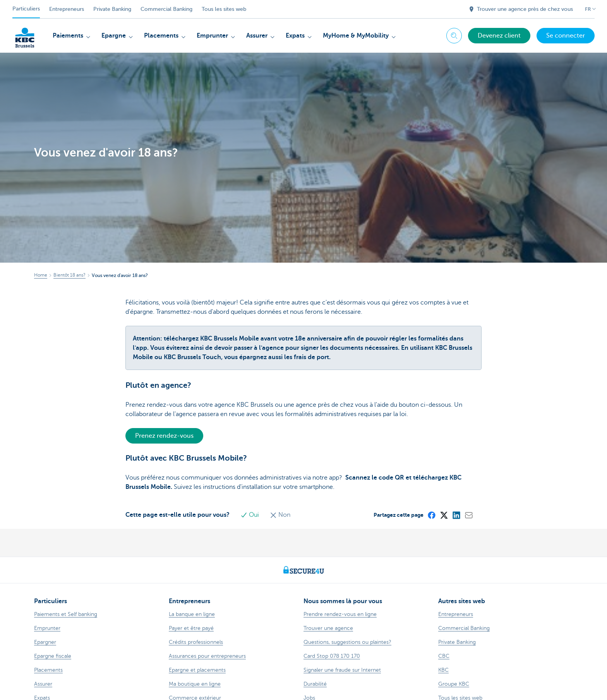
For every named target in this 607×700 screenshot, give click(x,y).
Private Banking (112, 9)
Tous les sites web (224, 9)
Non (280, 515)
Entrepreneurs (67, 9)
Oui (250, 515)
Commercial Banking (166, 9)
